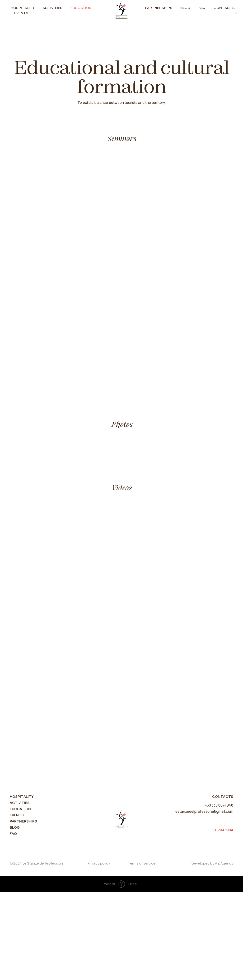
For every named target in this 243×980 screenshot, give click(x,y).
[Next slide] (186, 485)
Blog (185, 8)
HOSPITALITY (22, 884)
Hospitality (23, 8)
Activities (52, 8)
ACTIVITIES (20, 890)
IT (236, 13)
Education (81, 8)
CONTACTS (223, 884)
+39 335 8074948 (219, 893)
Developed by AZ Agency (212, 951)
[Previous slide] (57, 485)
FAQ (202, 8)
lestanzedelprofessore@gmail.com (204, 899)
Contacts (224, 8)
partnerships (23, 909)
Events (21, 13)
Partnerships (159, 8)
